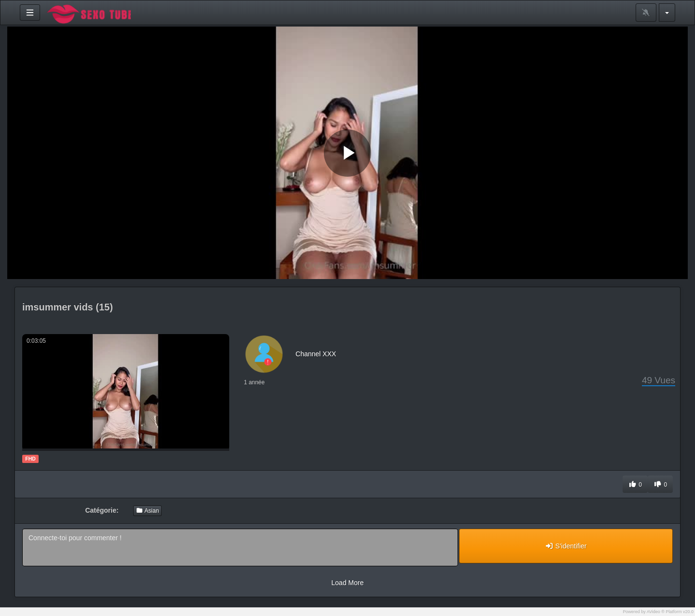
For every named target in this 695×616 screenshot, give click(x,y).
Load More (348, 583)
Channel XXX (316, 354)
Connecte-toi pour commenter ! (240, 547)
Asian (148, 511)
